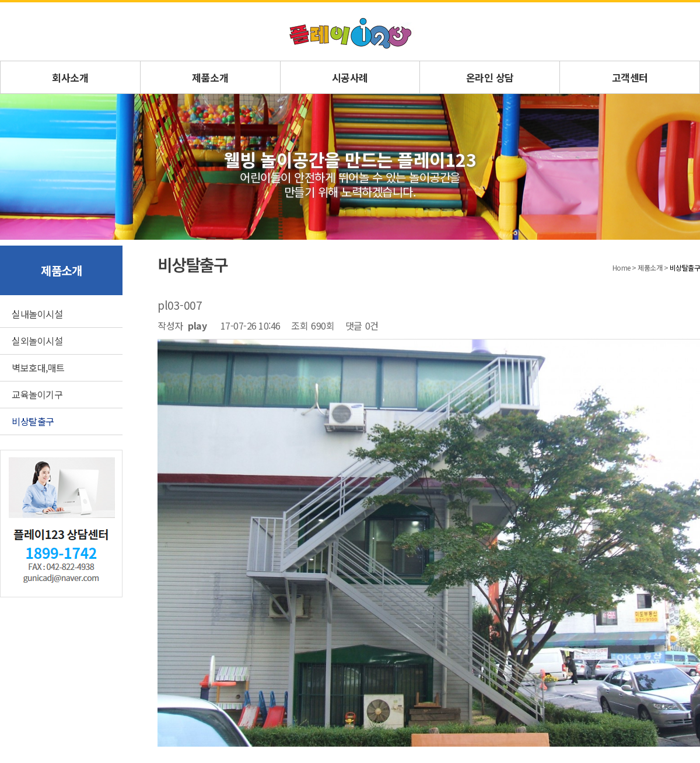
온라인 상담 (490, 77)
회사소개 (70, 77)
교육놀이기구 (37, 394)
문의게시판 (104, 633)
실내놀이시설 (37, 314)
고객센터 (630, 77)
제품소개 (210, 77)
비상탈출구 (33, 421)
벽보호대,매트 (38, 367)
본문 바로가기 (0, 3)
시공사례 (350, 77)
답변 (687, 556)
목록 (658, 556)
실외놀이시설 (37, 341)
